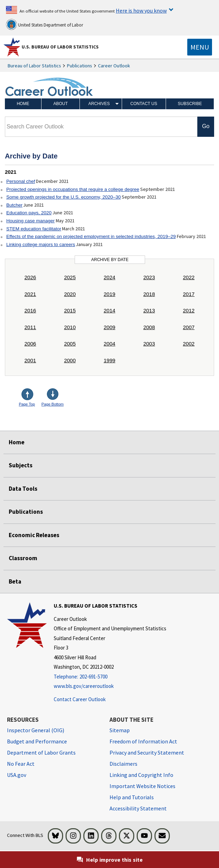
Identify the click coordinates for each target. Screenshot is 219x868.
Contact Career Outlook (80, 699)
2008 (149, 327)
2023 (149, 277)
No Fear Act (21, 764)
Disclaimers (123, 764)
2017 (189, 294)
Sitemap (120, 730)
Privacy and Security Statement (147, 752)
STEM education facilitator (34, 229)
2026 (30, 277)
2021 (30, 294)
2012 (189, 310)
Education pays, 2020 (29, 213)
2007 (189, 327)
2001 (30, 360)
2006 (30, 344)
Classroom (23, 558)
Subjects (21, 465)
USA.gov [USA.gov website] (17, 775)
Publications (80, 66)
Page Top (27, 404)
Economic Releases (34, 535)
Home (23, 104)
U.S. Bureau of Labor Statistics (60, 47)
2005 (70, 344)
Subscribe (190, 104)
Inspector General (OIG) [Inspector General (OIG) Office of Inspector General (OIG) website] (36, 730)
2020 (70, 294)
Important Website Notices (142, 786)
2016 (30, 310)
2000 (70, 360)
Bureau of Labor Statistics (34, 66)
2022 (189, 277)
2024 (109, 277)
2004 (109, 344)
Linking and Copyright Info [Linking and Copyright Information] (141, 775)
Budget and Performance (37, 741)
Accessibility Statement (138, 808)
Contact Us (144, 104)
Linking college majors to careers (41, 244)
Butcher (14, 205)
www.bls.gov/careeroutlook (84, 686)
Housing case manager (31, 221)
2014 (109, 310)
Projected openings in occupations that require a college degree (73, 189)
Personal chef (21, 181)
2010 (70, 327)
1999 (109, 360)
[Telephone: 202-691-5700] (110, 677)
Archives (99, 104)
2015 (70, 310)
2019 (109, 294)
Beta (15, 581)
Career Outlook (114, 66)
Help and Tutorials (132, 797)
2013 (149, 310)
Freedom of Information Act (143, 741)
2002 (189, 344)
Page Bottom (53, 404)
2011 (30, 327)
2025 (70, 277)
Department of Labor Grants (41, 752)
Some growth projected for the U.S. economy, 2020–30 (63, 197)
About (61, 104)
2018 (149, 294)
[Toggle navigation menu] (200, 47)
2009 (109, 327)
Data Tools (23, 489)
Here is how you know (141, 10)
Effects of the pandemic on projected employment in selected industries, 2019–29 (91, 236)
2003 (149, 344)
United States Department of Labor (44, 24)
